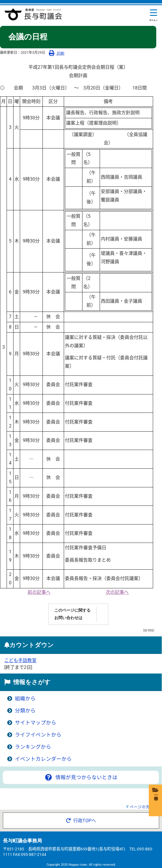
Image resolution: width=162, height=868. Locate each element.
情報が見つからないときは (81, 777)
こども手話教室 (20, 660)
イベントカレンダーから (43, 759)
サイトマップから (36, 723)
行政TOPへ (81, 821)
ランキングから (33, 747)
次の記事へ (117, 592)
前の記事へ (39, 592)
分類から (25, 711)
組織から (25, 699)
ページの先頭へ (144, 807)
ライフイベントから (38, 735)
